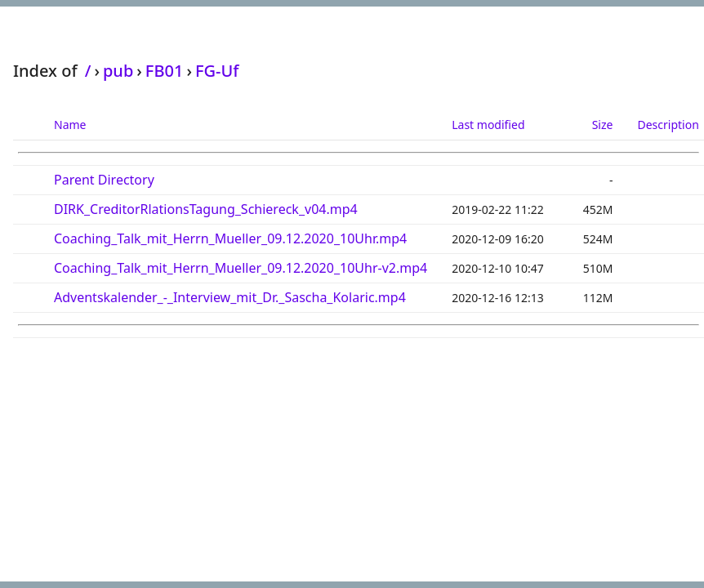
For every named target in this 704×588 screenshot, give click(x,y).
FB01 (165, 71)
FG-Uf (217, 71)
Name (70, 125)
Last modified (488, 125)
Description (668, 125)
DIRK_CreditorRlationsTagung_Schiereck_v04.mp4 (206, 209)
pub (118, 71)
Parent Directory (104, 180)
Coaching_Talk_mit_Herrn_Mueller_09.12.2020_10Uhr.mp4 (230, 238)
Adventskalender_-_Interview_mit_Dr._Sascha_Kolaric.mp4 (230, 297)
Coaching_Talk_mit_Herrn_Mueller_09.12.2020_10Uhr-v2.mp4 (241, 268)
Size (603, 125)
